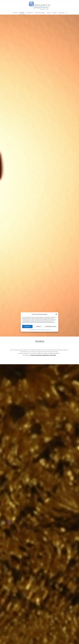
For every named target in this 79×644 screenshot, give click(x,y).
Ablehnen (38, 326)
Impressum (48, 330)
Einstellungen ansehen (51, 326)
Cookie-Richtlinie (32, 330)
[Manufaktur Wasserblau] (39, 5)
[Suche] (66, 13)
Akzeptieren (27, 326)
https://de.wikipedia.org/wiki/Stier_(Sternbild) (43, 355)
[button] (56, 314)
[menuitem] (15, 13)
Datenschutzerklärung (41, 330)
